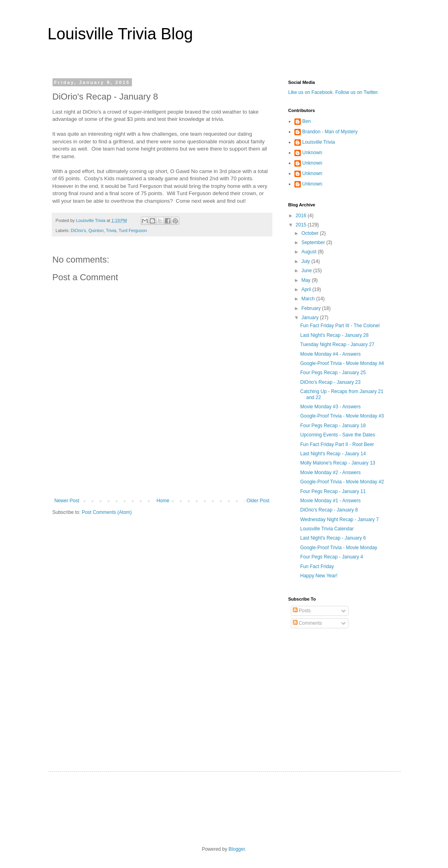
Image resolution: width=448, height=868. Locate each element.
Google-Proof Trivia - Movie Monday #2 (342, 482)
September (314, 242)
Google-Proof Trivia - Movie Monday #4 (342, 363)
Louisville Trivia (319, 142)
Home (163, 501)
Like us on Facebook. (311, 92)
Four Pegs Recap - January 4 (331, 557)
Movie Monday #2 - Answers (330, 473)
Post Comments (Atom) (107, 512)
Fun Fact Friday (317, 566)
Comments (307, 623)
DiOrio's (78, 230)
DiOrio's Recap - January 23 (330, 382)
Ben (307, 121)
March (309, 299)
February (311, 308)
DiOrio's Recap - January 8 (329, 510)
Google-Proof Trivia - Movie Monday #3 (342, 416)
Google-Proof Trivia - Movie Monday (339, 548)
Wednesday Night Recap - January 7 (339, 520)
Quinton (96, 230)
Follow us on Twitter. (357, 92)
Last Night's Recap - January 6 (333, 538)
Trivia (111, 230)
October (310, 233)
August (309, 252)
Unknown (312, 153)
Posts (302, 611)
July (306, 261)
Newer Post (67, 501)
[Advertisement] (162, 476)
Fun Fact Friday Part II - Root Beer (337, 444)
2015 (302, 225)
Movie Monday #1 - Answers (330, 501)
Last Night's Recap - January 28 (334, 335)
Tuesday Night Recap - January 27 (337, 344)
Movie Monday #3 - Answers (330, 407)
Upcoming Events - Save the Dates (338, 435)
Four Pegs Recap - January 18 (333, 426)
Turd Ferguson (133, 230)
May (306, 280)
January (310, 318)
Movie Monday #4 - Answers (330, 354)
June (307, 271)
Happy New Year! (319, 576)
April (307, 289)
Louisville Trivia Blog (120, 34)
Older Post (258, 501)
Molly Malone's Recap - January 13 (338, 463)
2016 (302, 216)
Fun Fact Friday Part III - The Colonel (340, 326)
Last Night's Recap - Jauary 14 (333, 454)
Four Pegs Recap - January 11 (333, 491)
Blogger (237, 849)
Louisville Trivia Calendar (327, 529)
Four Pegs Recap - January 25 (333, 373)
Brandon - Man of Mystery (330, 132)
